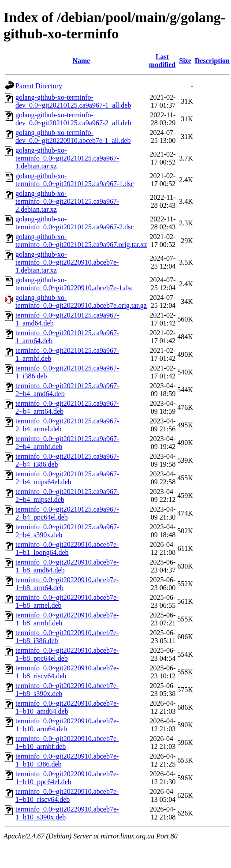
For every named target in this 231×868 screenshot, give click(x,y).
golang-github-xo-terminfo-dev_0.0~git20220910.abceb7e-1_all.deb (73, 137)
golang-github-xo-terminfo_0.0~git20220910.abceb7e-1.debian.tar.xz (67, 262)
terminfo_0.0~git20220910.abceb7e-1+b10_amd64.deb (67, 707)
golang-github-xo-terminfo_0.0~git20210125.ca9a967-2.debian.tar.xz (67, 201)
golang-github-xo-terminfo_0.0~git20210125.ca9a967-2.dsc (75, 223)
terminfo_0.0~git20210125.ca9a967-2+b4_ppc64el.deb (67, 513)
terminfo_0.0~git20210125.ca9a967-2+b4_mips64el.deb (67, 478)
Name (81, 61)
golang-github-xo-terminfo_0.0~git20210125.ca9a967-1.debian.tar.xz (67, 158)
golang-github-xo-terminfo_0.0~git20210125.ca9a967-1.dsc (75, 180)
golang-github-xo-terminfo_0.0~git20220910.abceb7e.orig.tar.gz (81, 301)
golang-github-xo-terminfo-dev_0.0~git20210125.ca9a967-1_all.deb (73, 101)
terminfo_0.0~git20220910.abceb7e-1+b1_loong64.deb (67, 548)
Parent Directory (39, 86)
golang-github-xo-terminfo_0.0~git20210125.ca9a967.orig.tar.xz (81, 241)
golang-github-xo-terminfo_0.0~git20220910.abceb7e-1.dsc (75, 284)
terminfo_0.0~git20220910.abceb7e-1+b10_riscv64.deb (67, 795)
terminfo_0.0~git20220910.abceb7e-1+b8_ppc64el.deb (67, 654)
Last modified (162, 61)
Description (212, 61)
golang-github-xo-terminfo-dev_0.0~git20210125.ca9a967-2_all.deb (73, 119)
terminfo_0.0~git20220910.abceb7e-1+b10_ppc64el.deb (67, 778)
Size (185, 61)
